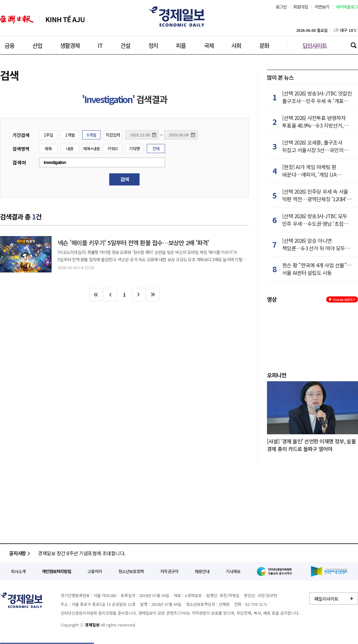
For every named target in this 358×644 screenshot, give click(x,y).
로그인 (281, 7)
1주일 (48, 135)
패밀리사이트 (326, 599)
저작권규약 (169, 571)
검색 (353, 45)
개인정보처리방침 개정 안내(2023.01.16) (78, 553)
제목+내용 (91, 148)
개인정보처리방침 (56, 571)
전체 (156, 148)
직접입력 (113, 135)
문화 (264, 45)
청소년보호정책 (131, 571)
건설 (125, 45)
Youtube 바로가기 (342, 299)
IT (100, 45)
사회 (236, 45)
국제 (209, 45)
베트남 (65, 20)
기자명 (134, 148)
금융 (9, 45)
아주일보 (17, 20)
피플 (181, 45)
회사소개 (18, 571)
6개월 (91, 135)
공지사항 (20, 553)
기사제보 (233, 571)
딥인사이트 (315, 45)
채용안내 (202, 571)
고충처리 (95, 571)
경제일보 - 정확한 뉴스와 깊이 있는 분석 (21, 600)
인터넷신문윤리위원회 (275, 571)
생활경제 (70, 45)
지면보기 (322, 7)
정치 (153, 45)
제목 (48, 148)
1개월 (70, 135)
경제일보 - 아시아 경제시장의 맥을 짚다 (179, 17)
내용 (70, 148)
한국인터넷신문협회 (329, 571)
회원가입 (301, 7)
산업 (37, 45)
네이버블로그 (347, 7)
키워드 (113, 148)
